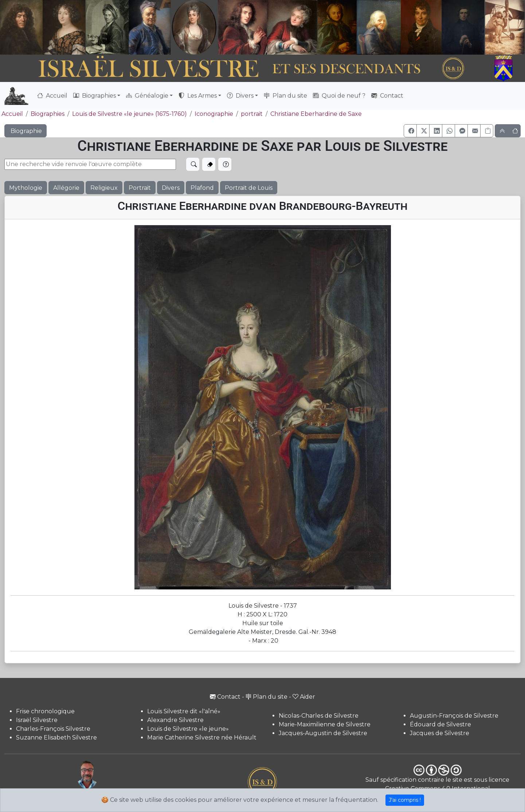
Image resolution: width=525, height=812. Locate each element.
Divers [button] (240, 96)
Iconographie (214, 114)
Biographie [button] (26, 131)
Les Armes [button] (198, 96)
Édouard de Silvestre (440, 724)
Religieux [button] (104, 188)
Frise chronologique (45, 711)
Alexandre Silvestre (175, 720)
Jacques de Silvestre (440, 733)
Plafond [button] (202, 188)
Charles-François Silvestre (53, 729)
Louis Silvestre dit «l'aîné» (184, 711)
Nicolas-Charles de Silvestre (319, 716)
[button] (410, 131)
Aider (304, 697)
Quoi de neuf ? (339, 96)
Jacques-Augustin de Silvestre (323, 733)
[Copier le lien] (487, 131)
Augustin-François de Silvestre (454, 716)
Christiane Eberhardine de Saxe (316, 114)
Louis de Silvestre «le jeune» (188, 729)
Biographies (48, 114)
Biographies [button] (95, 96)
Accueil (52, 96)
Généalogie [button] (147, 96)
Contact (387, 96)
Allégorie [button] (66, 188)
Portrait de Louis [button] (249, 188)
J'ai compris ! (405, 800)
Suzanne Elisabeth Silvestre (56, 738)
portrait (252, 114)
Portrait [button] (140, 188)
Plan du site (285, 96)
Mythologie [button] (26, 188)
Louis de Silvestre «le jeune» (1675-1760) (130, 114)
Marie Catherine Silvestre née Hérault (202, 738)
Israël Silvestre (37, 720)
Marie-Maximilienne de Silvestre (325, 724)
